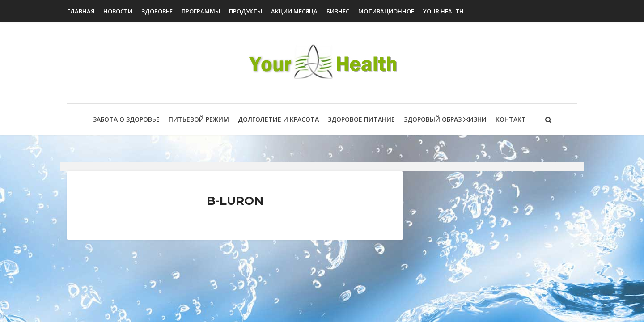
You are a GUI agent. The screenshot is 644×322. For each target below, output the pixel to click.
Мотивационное (386, 11)
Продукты (246, 11)
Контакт (511, 119)
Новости (118, 11)
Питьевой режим (199, 119)
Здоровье (157, 11)
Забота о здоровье (126, 119)
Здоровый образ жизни (445, 119)
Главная (81, 11)
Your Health (443, 11)
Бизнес (338, 11)
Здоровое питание (361, 119)
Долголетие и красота (278, 119)
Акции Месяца (294, 11)
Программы (201, 11)
